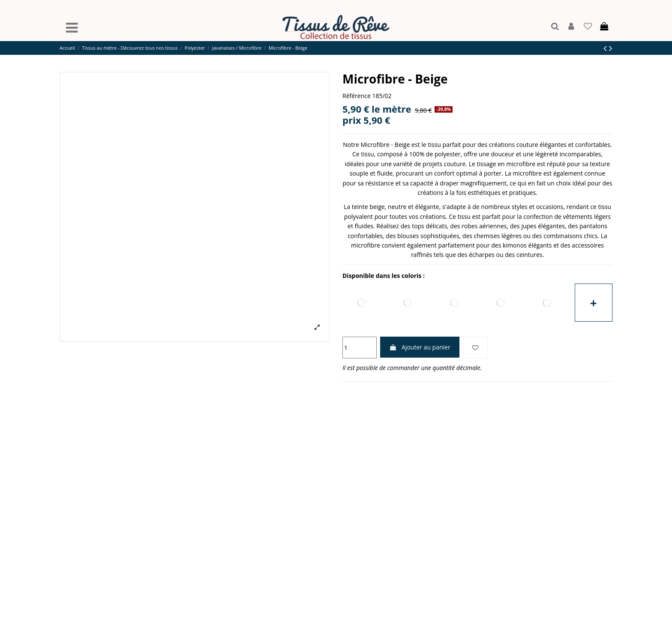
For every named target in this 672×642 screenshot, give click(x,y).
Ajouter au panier (420, 347)
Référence (357, 96)
